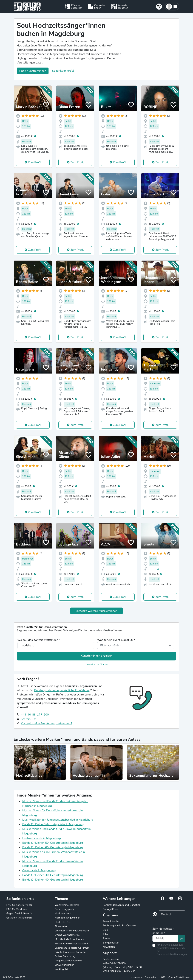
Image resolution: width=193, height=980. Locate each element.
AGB (163, 977)
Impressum (136, 977)
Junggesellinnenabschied (68, 961)
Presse (107, 938)
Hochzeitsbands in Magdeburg (42, 838)
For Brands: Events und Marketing (122, 905)
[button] (172, 7)
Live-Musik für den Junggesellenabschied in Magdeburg (58, 820)
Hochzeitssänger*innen (67, 918)
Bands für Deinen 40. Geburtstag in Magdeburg (53, 880)
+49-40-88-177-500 (35, 715)
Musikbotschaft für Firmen (69, 939)
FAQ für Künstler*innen (19, 905)
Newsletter (109, 947)
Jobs (105, 934)
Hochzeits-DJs (63, 922)
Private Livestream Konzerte (70, 952)
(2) (158, 569)
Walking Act (61, 969)
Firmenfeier (61, 926)
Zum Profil (35, 162)
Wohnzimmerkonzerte (67, 905)
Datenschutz (151, 977)
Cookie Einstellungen (179, 977)
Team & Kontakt (112, 921)
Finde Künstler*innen (33, 71)
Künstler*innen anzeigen (97, 656)
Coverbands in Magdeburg (39, 870)
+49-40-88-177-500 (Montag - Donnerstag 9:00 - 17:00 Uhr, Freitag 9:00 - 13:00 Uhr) (122, 967)
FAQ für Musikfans (17, 909)
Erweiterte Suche (97, 664)
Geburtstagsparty (64, 909)
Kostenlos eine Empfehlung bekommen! (46, 723)
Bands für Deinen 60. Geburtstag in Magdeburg (53, 847)
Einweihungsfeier (64, 965)
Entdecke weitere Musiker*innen (96, 611)
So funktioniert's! (63, 71)
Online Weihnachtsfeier (68, 935)
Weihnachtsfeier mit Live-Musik (72, 931)
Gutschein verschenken (19, 918)
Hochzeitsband (63, 913)
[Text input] (165, 939)
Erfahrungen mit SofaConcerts (120, 925)
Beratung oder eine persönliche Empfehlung (62, 690)
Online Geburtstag (65, 956)
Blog (105, 930)
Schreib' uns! (29, 719)
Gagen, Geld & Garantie (19, 913)
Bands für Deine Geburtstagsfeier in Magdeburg (53, 824)
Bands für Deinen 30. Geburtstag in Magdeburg (53, 875)
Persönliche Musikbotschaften (71, 944)
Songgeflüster (111, 909)
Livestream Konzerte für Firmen (72, 948)
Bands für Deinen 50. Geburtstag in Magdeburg (53, 843)
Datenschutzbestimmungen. (172, 954)
